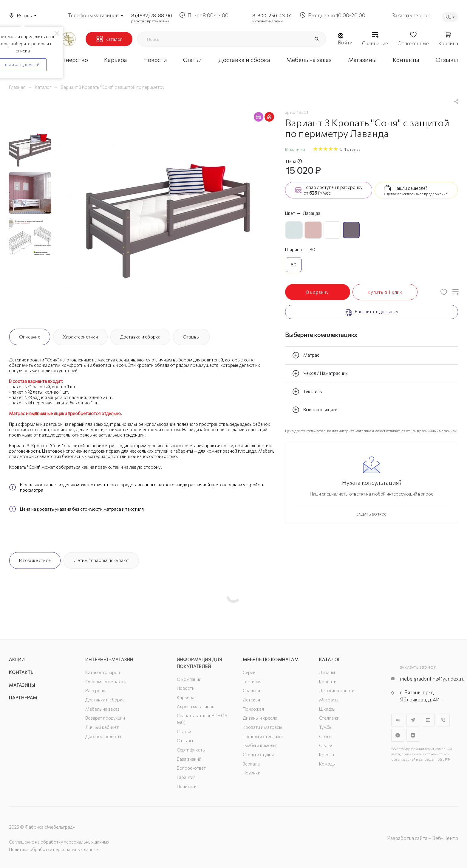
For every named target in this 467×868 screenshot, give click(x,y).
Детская (251, 700)
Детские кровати (337, 690)
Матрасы (329, 700)
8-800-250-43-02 (272, 15)
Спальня (251, 690)
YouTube (428, 720)
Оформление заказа (106, 681)
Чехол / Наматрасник (320, 373)
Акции (17, 659)
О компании (189, 679)
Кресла (327, 754)
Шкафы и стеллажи (263, 736)
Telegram (413, 720)
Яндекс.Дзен (413, 735)
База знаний (189, 759)
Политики (187, 786)
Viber (443, 720)
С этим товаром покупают (101, 560)
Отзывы (191, 337)
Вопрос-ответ (191, 768)
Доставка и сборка (140, 337)
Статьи (184, 732)
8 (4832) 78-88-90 (152, 15)
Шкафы (327, 709)
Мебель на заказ (102, 709)
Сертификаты (191, 750)
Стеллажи (329, 718)
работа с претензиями (150, 21)
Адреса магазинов (196, 706)
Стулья (326, 745)
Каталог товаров (103, 672)
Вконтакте (398, 720)
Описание (30, 337)
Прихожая (253, 709)
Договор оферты (103, 736)
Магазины (22, 685)
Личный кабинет (102, 727)
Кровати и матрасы (262, 727)
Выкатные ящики (315, 410)
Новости (186, 688)
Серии (249, 672)
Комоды (327, 764)
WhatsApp (398, 735)
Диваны (327, 672)
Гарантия (186, 777)
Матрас (306, 355)
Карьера (186, 697)
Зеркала (251, 764)
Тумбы (326, 727)
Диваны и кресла (260, 718)
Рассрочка (96, 690)
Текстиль (307, 392)
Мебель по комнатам (271, 659)
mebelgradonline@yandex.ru (432, 679)
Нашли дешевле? (410, 188)
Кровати (328, 681)
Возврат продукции (105, 718)
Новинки (252, 773)
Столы (326, 736)
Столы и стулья (258, 754)
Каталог (330, 659)
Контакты (22, 672)
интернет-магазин (267, 21)
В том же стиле (35, 560)
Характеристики (80, 337)
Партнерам (23, 698)
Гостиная (252, 681)
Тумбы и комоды (259, 745)
